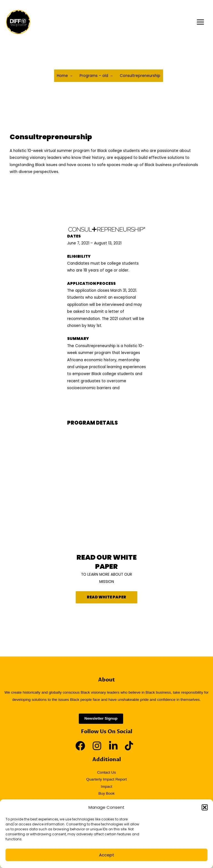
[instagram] (100, 747)
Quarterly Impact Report (106, 781)
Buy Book (107, 795)
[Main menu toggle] (201, 23)
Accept (107, 855)
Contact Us (106, 774)
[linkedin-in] (116, 747)
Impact (106, 788)
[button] (205, 807)
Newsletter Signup (101, 720)
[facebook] (83, 747)
